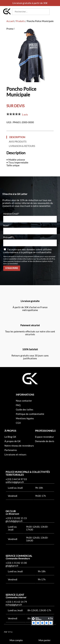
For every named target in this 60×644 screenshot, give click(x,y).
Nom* (6, 225)
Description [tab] (17, 137)
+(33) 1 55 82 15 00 (16, 563)
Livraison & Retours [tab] (22, 146)
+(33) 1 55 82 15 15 (16, 518)
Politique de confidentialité (30, 414)
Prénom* (8, 237)
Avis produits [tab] (18, 142)
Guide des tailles (25, 409)
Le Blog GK (10, 437)
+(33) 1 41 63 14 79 (16, 602)
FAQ (18, 405)
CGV (18, 423)
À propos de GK (13, 441)
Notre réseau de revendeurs (19, 446)
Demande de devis (45, 441)
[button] (54, 12)
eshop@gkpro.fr (14, 605)
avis (25, 114)
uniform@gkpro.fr (15, 482)
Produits (20, 21)
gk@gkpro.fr (12, 566)
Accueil (10, 21)
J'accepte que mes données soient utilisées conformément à (27, 251)
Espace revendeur (44, 437)
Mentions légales (25, 418)
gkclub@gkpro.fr (14, 521)
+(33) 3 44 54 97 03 (16, 479)
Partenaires (11, 450)
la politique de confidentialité (36, 252)
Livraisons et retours (15, 454)
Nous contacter (24, 401)
